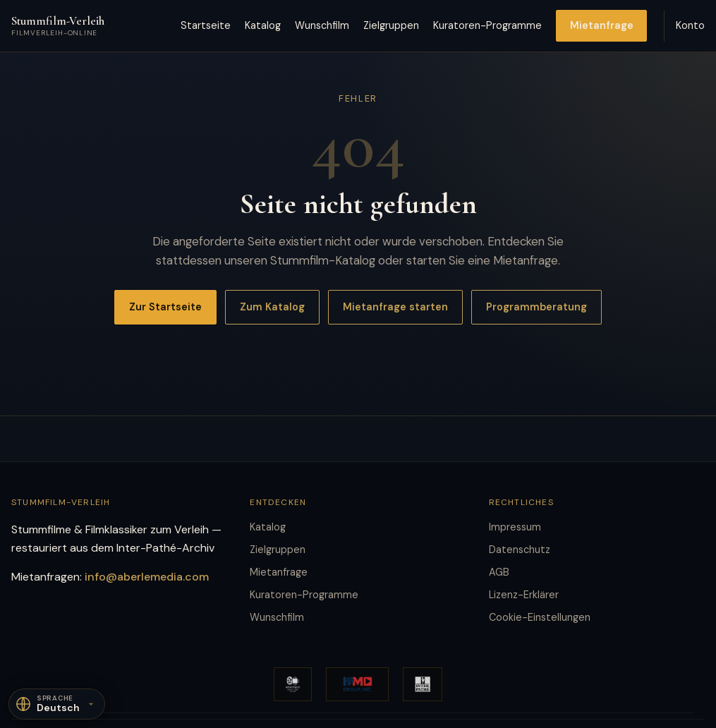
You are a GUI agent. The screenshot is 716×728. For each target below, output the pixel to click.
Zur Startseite (165, 307)
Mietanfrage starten (395, 307)
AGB (499, 572)
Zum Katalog (272, 307)
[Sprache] (57, 704)
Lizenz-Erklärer (524, 595)
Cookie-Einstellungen (540, 617)
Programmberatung (536, 307)
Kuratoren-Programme (487, 25)
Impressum (515, 527)
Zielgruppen (391, 25)
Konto (690, 25)
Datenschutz (520, 550)
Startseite (206, 25)
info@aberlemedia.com (147, 577)
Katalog (263, 25)
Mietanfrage (602, 25)
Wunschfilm (322, 25)
